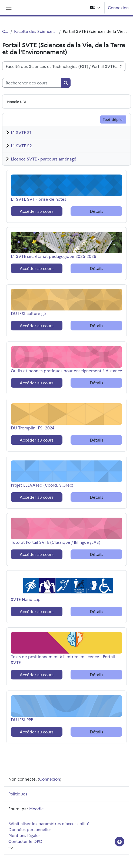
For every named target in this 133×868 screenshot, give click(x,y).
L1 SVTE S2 (21, 146)
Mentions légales (24, 835)
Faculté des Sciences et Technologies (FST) (36, 31)
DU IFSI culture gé (28, 313)
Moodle (36, 809)
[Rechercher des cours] (32, 83)
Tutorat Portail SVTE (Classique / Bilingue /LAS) (56, 542)
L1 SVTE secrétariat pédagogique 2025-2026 (54, 256)
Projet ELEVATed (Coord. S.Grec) (42, 485)
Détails (97, 211)
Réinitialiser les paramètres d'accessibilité (49, 823)
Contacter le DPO (25, 841)
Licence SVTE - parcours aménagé (44, 159)
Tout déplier (113, 119)
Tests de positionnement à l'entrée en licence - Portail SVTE (63, 659)
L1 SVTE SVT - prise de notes (39, 199)
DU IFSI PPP (24, 720)
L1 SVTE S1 (21, 132)
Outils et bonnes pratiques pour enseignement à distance (66, 370)
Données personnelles (30, 829)
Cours (5, 31)
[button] (95, 8)
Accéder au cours (37, 211)
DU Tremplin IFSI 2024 (33, 428)
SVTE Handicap (26, 599)
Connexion (118, 7)
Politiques (18, 794)
